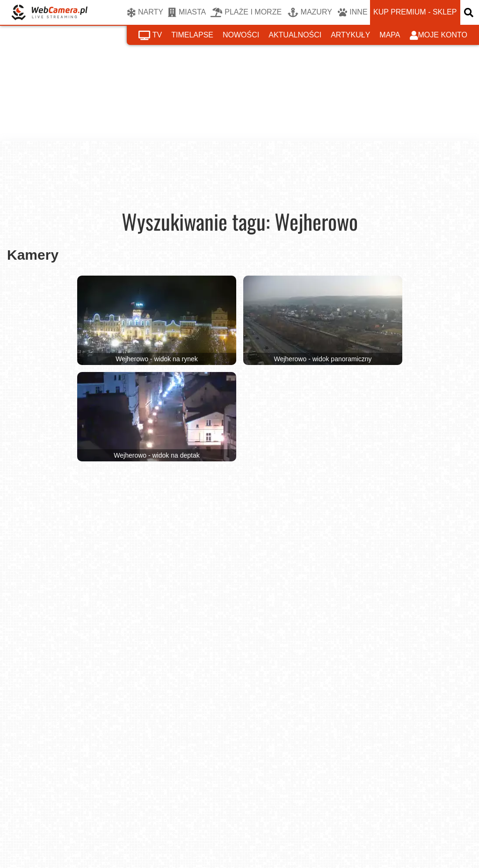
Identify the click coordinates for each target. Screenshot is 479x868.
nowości (241, 35)
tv (150, 36)
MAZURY (310, 13)
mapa (390, 35)
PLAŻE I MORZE (246, 13)
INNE (352, 13)
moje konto (439, 36)
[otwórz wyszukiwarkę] (470, 12)
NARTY (145, 13)
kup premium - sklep (415, 12)
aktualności (295, 35)
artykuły (350, 35)
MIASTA (187, 13)
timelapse (192, 35)
